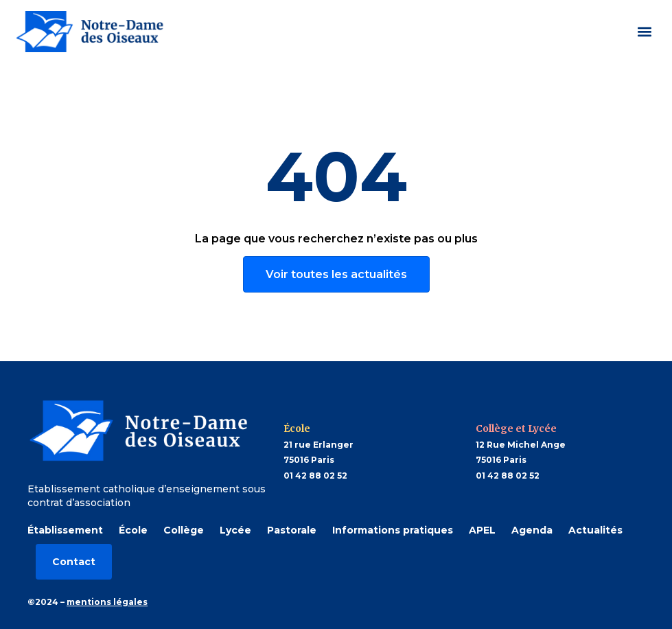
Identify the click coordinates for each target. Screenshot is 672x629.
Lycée (235, 530)
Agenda (532, 530)
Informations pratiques (393, 530)
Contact (74, 562)
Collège (184, 530)
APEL (482, 530)
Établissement (65, 530)
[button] (644, 31)
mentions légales (107, 602)
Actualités (595, 530)
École (133, 530)
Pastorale (292, 530)
